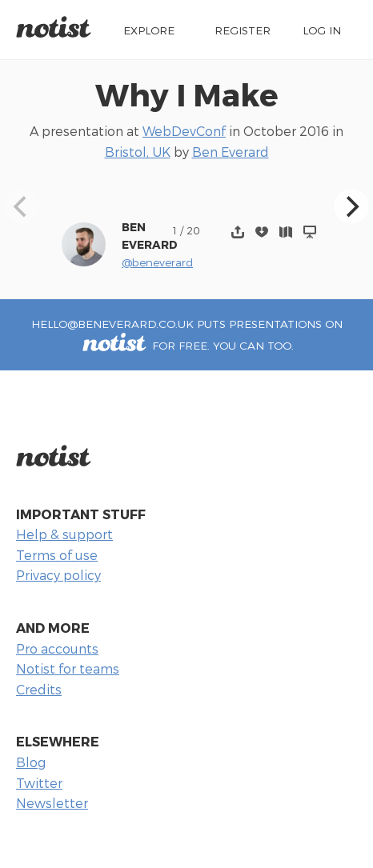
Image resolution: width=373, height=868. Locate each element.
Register (243, 30)
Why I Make (187, 94)
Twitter (39, 783)
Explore (149, 30)
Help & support (64, 534)
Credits (39, 689)
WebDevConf (184, 131)
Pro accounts (57, 648)
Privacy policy (58, 575)
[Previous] (22, 206)
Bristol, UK (138, 152)
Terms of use (57, 555)
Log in (322, 30)
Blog (31, 762)
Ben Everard (231, 152)
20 (193, 230)
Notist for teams (68, 668)
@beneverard (157, 262)
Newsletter (52, 803)
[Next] (351, 206)
